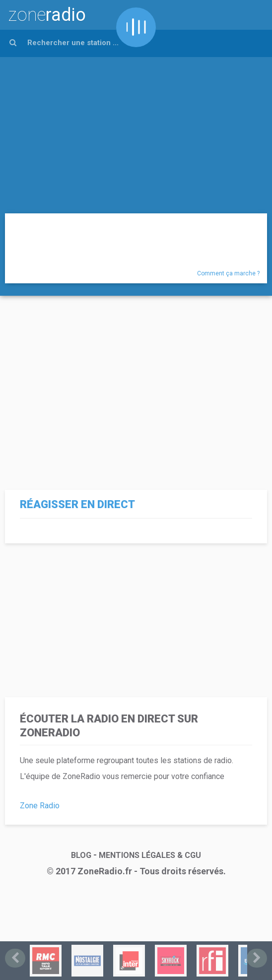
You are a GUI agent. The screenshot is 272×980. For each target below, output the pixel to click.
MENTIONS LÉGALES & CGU (150, 855)
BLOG (81, 855)
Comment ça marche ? (228, 273)
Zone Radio (40, 806)
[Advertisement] (136, 131)
